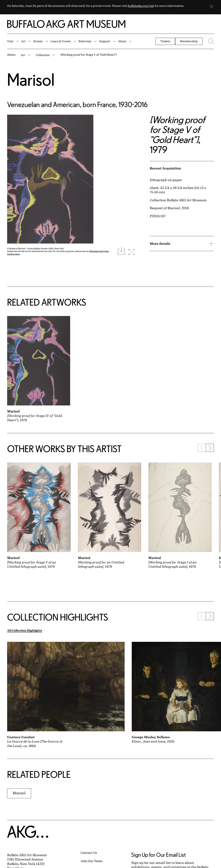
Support (105, 41)
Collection (43, 55)
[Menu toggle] (210, 41)
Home (11, 55)
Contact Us (89, 853)
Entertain (85, 41)
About (122, 41)
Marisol (31, 79)
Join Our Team (92, 861)
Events (38, 41)
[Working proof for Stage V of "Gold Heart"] (88, 55)
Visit (10, 41)
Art (23, 41)
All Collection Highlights (25, 630)
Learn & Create (61, 41)
